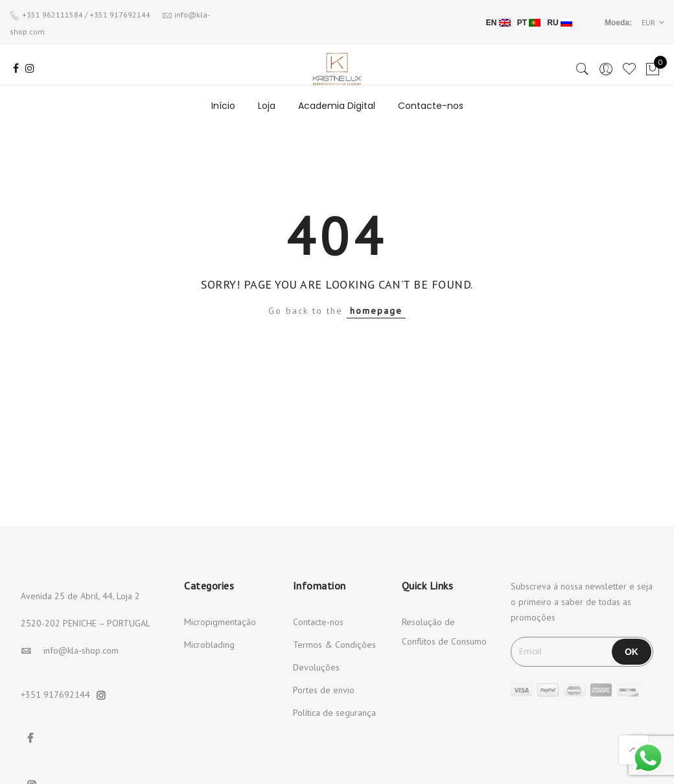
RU (560, 23)
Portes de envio (324, 690)
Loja (267, 106)
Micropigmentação (220, 622)
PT (529, 23)
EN (498, 23)
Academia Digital (337, 106)
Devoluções (316, 667)
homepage (376, 311)
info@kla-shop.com (81, 650)
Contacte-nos (431, 106)
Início (223, 106)
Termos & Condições (334, 645)
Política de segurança (334, 713)
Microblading (209, 645)
